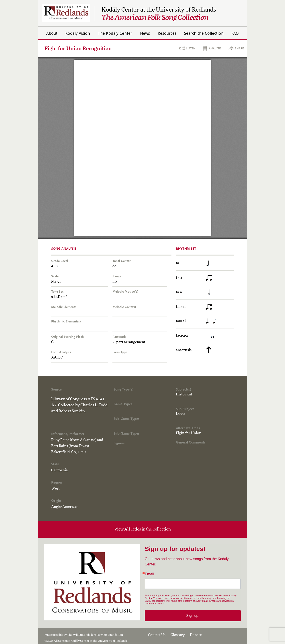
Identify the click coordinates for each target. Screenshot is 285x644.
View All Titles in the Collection (142, 529)
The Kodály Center (115, 33)
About (52, 33)
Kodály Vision (78, 33)
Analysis (215, 48)
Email (150, 574)
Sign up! (193, 616)
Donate (196, 635)
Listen (191, 48)
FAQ (235, 33)
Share (239, 48)
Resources (167, 33)
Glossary (178, 635)
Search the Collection (204, 33)
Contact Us (157, 635)
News (145, 33)
